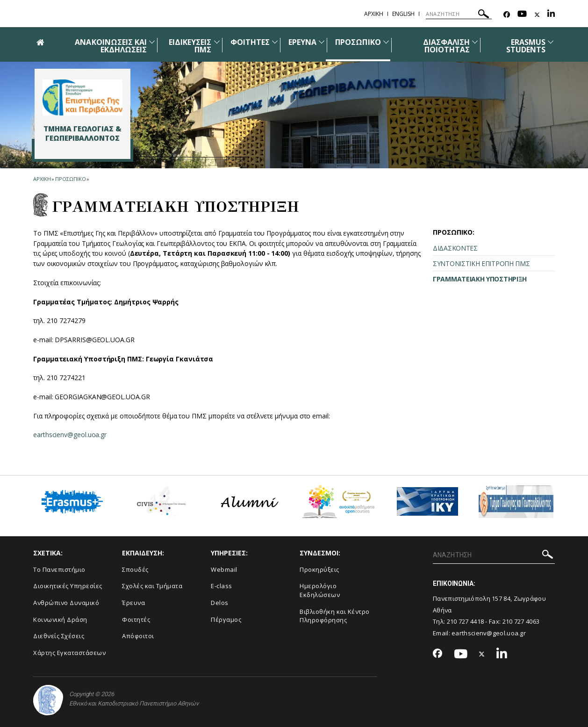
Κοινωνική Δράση (60, 619)
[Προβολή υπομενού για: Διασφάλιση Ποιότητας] (475, 42)
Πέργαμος (226, 619)
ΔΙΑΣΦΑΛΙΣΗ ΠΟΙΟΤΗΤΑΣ (447, 46)
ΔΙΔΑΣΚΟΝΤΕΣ (455, 248)
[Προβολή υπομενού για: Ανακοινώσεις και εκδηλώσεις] (152, 42)
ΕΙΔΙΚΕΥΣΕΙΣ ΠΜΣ (190, 46)
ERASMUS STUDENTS (526, 46)
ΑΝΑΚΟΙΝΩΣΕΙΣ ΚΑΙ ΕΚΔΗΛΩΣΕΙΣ (111, 46)
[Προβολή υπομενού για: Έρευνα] (322, 42)
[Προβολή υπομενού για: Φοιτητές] (275, 42)
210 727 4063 (521, 621)
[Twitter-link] (537, 15)
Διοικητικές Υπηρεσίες (68, 586)
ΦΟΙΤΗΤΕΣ (250, 42)
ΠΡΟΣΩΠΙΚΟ (358, 42)
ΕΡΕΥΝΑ (302, 42)
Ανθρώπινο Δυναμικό (66, 603)
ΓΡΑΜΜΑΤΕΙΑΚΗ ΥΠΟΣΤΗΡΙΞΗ (480, 279)
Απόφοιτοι (138, 636)
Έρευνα (133, 603)
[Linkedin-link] (551, 15)
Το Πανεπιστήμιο (59, 569)
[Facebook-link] (507, 15)
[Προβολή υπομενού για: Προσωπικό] (386, 42)
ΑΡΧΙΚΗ (374, 14)
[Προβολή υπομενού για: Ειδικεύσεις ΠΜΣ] (217, 42)
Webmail (224, 569)
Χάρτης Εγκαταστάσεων (69, 653)
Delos (220, 603)
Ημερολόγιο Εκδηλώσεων (320, 590)
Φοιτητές (136, 619)
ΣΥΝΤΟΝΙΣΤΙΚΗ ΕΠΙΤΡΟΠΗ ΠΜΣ (481, 263)
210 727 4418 (466, 621)
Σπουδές (135, 569)
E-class (222, 586)
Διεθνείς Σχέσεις (59, 636)
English (403, 14)
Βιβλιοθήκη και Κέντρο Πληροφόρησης (335, 616)
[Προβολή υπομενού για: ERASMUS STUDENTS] (551, 42)
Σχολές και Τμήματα (152, 586)
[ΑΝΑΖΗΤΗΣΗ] (459, 14)
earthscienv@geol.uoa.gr (70, 435)
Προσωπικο (70, 179)
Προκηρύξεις (319, 569)
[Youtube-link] (522, 15)
